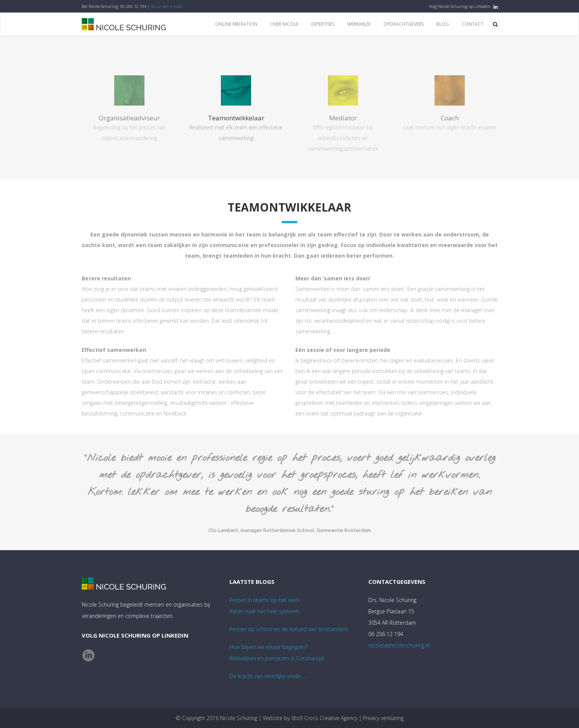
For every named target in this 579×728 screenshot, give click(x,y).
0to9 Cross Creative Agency (324, 718)
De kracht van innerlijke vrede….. (268, 676)
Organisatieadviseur (129, 118)
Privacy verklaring (383, 718)
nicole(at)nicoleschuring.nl (399, 645)
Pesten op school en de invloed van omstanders (289, 629)
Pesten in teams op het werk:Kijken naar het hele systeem (265, 606)
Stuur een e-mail (167, 6)
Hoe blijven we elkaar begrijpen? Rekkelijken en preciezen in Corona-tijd (277, 653)
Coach (450, 118)
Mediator (343, 118)
